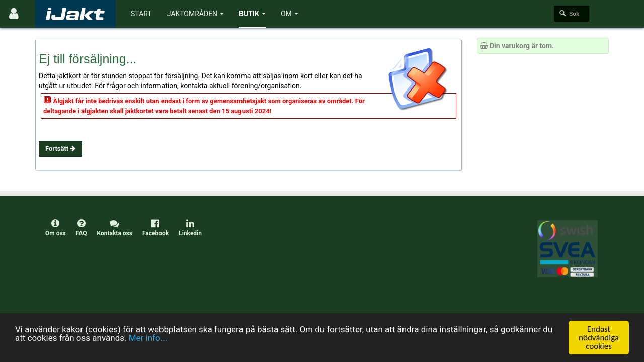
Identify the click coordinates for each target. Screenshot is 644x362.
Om (290, 14)
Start (141, 14)
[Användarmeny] (14, 14)
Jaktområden (195, 14)
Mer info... (148, 338)
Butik (252, 14)
